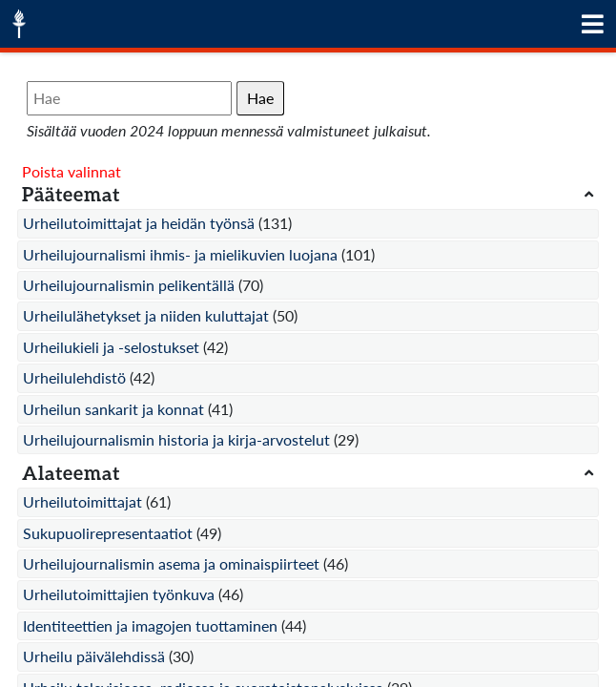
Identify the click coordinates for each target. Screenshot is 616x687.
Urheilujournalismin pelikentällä (129, 285)
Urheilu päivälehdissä (94, 656)
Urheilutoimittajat (82, 501)
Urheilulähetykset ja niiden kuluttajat (146, 315)
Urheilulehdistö (74, 377)
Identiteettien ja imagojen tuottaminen (150, 625)
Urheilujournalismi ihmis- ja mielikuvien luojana (180, 254)
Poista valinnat (72, 171)
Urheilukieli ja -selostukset (111, 347)
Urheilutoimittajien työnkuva (119, 594)
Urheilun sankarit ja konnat (113, 409)
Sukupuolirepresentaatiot (108, 533)
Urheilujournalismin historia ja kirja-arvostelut (176, 439)
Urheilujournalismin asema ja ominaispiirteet (171, 563)
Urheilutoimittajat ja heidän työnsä (139, 223)
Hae (260, 98)
